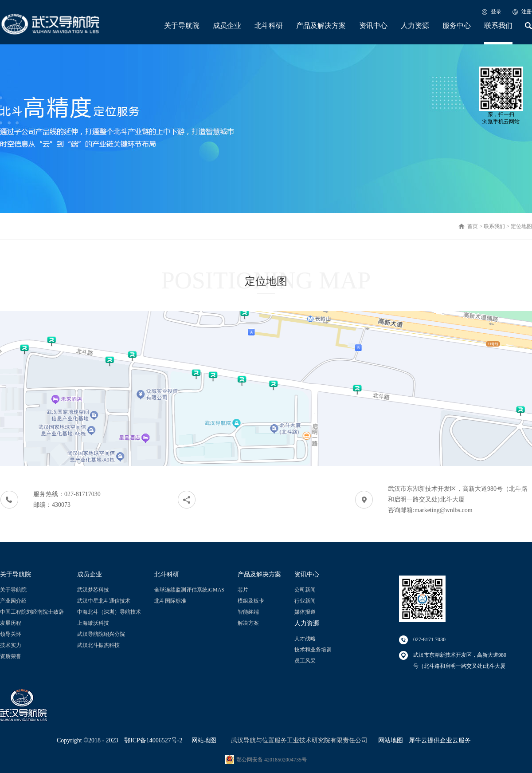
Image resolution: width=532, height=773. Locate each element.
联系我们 (494, 226)
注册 (527, 12)
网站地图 (202, 740)
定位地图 (521, 226)
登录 (496, 12)
